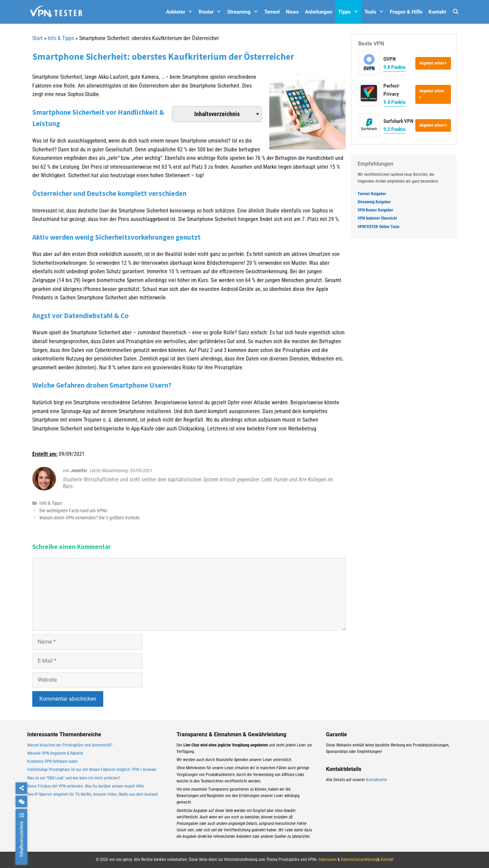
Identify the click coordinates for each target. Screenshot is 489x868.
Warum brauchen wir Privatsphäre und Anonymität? (70, 745)
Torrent (272, 12)
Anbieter (181, 12)
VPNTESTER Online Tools (378, 227)
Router (211, 12)
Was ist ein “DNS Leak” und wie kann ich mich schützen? (74, 778)
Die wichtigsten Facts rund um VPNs (73, 511)
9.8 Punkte (394, 67)
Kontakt (437, 12)
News (292, 12)
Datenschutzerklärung (359, 860)
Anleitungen (319, 12)
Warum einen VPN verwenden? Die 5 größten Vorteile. (90, 518)
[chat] (21, 801)
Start (38, 38)
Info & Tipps (61, 38)
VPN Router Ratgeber (375, 210)
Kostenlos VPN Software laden (52, 761)
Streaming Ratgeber (374, 202)
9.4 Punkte (394, 102)
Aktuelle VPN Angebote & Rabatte (55, 753)
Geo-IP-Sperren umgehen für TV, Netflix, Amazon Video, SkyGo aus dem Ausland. (93, 794)
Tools (376, 12)
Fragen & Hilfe (406, 12)
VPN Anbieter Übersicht (377, 218)
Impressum (328, 860)
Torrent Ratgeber (372, 194)
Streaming (244, 12)
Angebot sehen (433, 63)
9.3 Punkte (394, 129)
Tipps (350, 12)
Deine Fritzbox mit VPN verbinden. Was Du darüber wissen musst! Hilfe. (86, 786)
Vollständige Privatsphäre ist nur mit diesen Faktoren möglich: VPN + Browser (92, 770)
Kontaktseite (377, 780)
